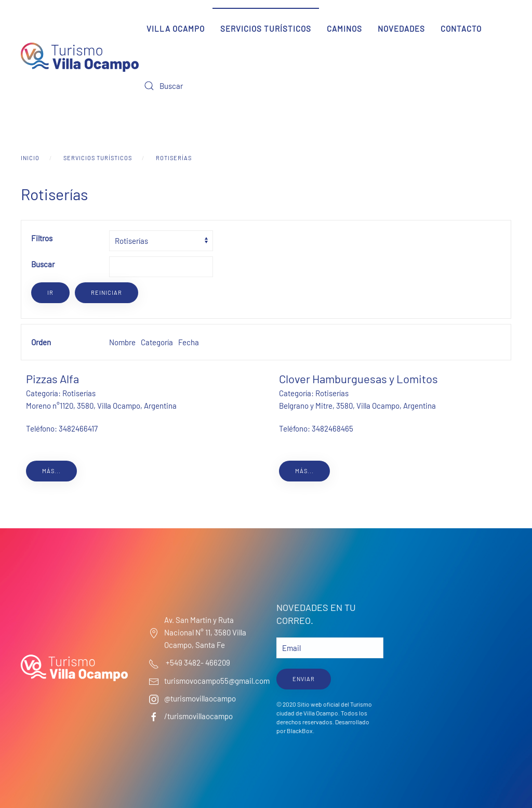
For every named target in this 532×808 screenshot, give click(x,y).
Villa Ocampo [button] (176, 29)
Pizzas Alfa (52, 379)
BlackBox (299, 731)
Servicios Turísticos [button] (266, 29)
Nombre (122, 342)
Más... (51, 471)
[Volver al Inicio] (80, 57)
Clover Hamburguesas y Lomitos (358, 379)
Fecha (189, 342)
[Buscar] (201, 86)
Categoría (157, 342)
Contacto (461, 29)
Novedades (401, 29)
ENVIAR (303, 679)
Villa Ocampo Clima (457, 640)
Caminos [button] (344, 29)
